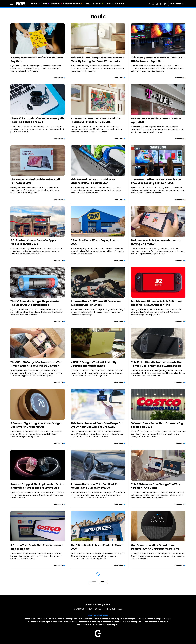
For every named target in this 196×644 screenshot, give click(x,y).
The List (163, 622)
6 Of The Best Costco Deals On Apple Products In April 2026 (33, 242)
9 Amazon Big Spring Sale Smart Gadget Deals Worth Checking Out (36, 425)
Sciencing (96, 622)
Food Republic (71, 619)
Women (101, 625)
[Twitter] (153, 4)
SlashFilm (107, 622)
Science (55, 4)
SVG (127, 622)
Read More (58, 78)
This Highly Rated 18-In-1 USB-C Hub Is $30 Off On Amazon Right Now (158, 59)
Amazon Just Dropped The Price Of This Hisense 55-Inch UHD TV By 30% (96, 120)
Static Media (86, 609)
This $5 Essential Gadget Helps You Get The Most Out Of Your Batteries (35, 303)
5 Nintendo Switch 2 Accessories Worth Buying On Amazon (156, 242)
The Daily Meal (151, 622)
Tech (44, 4)
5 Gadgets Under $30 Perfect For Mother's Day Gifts (37, 59)
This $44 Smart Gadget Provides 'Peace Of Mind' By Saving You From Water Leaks (98, 59)
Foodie (60, 619)
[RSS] (165, 4)
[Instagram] (157, 4)
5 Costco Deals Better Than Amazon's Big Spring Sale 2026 (157, 425)
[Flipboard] (161, 4)
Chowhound (30, 619)
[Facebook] (149, 4)
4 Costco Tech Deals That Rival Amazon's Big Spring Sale (37, 547)
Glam (97, 619)
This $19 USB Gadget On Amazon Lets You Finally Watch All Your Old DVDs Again (36, 364)
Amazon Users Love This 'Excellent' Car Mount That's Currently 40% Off (95, 486)
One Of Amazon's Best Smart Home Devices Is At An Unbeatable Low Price (155, 547)
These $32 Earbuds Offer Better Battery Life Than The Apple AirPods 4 (37, 120)
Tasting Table (137, 622)
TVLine (93, 625)
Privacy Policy (103, 605)
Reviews (120, 4)
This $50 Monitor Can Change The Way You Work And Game (156, 486)
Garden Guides (86, 619)
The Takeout (82, 625)
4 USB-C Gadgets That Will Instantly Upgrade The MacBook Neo (94, 364)
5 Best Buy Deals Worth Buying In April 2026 (95, 242)
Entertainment (72, 4)
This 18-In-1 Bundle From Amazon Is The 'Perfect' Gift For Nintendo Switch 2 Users (156, 364)
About (89, 605)
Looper (169, 619)
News (34, 4)
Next (103, 582)
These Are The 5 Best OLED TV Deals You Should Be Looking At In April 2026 (156, 181)
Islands (150, 619)
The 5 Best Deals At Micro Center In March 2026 (97, 547)
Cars (87, 4)
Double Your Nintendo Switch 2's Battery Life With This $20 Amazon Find (156, 303)
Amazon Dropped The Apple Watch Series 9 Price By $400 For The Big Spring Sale (37, 486)
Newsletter (177, 4)
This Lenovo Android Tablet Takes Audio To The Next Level (36, 181)
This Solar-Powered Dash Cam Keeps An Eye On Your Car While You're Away (97, 425)
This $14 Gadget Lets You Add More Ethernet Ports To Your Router (93, 181)
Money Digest (45, 622)
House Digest (130, 619)
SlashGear (118, 622)
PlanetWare (84, 622)
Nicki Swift (57, 622)
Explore (51, 619)
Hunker (141, 619)
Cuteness (41, 619)
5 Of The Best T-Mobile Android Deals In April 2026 (156, 120)
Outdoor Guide (70, 622)
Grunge (105, 619)
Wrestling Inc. (113, 625)
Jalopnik (159, 619)
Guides (97, 4)
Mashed (33, 622)
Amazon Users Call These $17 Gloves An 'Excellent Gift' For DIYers (96, 303)
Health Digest (116, 619)
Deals (108, 4)
